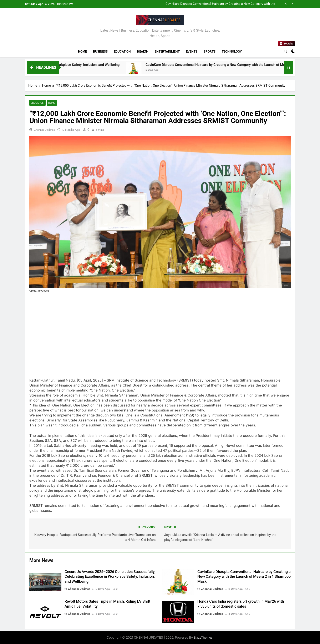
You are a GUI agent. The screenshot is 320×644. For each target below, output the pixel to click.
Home (82, 52)
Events (192, 52)
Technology (232, 52)
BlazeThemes (203, 637)
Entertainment (167, 52)
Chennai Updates (44, 130)
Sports (210, 52)
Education (122, 52)
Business (100, 52)
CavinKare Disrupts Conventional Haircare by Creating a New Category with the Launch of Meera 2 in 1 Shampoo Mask (220, 4)
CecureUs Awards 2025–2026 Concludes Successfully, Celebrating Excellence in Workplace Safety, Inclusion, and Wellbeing (110, 577)
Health (143, 52)
